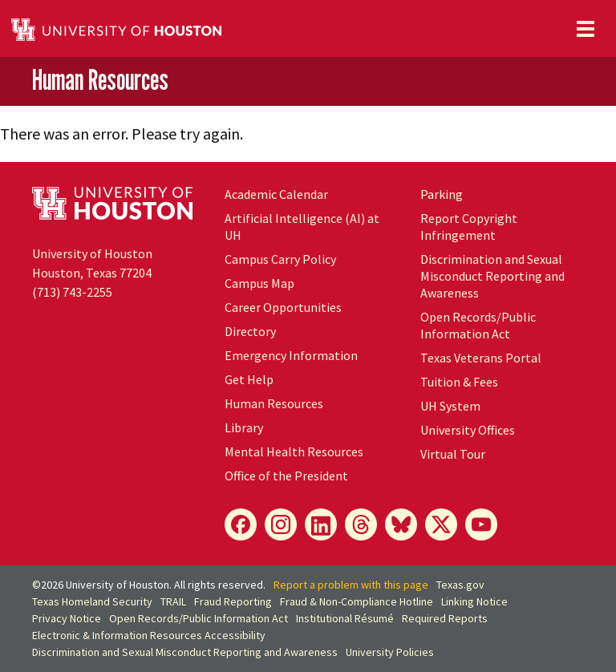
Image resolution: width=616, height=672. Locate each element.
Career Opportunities (283, 307)
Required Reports (445, 618)
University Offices (468, 430)
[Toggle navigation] (586, 29)
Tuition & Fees (459, 382)
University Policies (390, 652)
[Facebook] (241, 524)
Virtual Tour (453, 454)
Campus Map (259, 283)
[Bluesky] (401, 524)
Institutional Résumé (345, 618)
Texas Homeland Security (92, 601)
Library (244, 427)
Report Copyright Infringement (469, 227)
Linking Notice (474, 601)
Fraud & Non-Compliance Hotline (357, 601)
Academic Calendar (276, 194)
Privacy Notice (67, 618)
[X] (441, 524)
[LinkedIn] (321, 524)
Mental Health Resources (294, 451)
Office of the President (286, 476)
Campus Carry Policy (280, 259)
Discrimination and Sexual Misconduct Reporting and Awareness (492, 276)
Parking (442, 194)
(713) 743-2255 (72, 292)
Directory (250, 331)
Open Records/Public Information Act (478, 325)
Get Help (249, 379)
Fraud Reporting (233, 601)
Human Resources (100, 80)
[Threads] (361, 524)
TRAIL (173, 601)
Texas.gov (460, 585)
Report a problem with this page (351, 585)
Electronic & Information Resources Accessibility (149, 635)
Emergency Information (291, 355)
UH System (450, 406)
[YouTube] (481, 524)
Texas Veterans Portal (481, 358)
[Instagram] (281, 524)
